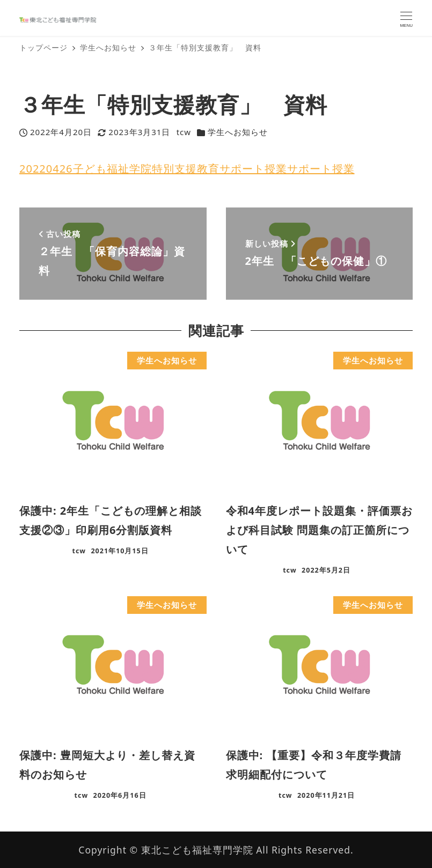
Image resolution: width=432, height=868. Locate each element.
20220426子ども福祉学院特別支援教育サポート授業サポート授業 (187, 169)
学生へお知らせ (238, 132)
